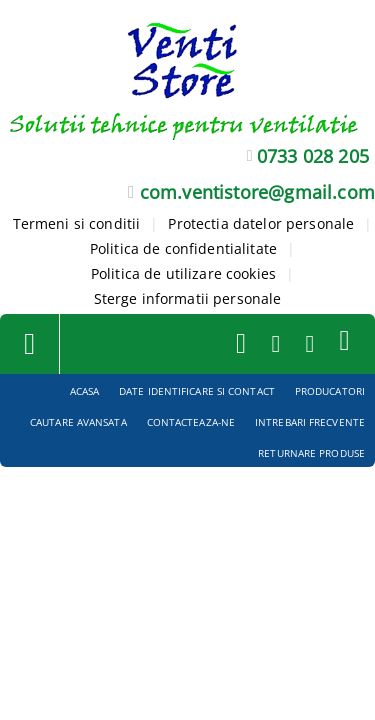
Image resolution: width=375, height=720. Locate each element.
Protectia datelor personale (261, 223)
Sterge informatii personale (188, 298)
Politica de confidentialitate (183, 248)
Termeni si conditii (77, 223)
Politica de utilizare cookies (183, 273)
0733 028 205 (313, 156)
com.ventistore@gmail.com (257, 192)
